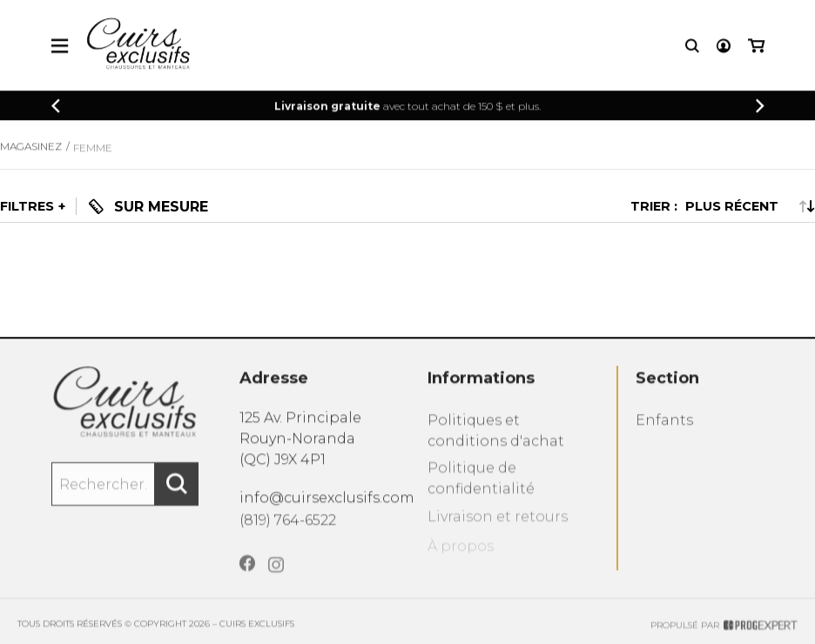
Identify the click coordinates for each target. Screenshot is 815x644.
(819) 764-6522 (288, 536)
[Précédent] (56, 108)
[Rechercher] (177, 500)
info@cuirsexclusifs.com (327, 510)
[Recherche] (692, 48)
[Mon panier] (756, 48)
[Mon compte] (724, 48)
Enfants (664, 440)
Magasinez (31, 159)
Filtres (27, 206)
